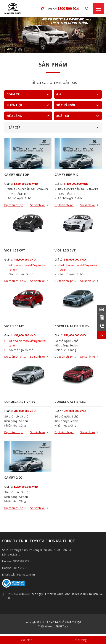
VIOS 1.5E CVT (15, 250)
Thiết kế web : (46, 626)
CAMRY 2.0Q (13, 477)
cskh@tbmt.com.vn (23, 574)
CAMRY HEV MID (67, 175)
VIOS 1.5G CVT (65, 250)
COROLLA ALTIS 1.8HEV (72, 326)
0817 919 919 (21, 568)
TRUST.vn (62, 626)
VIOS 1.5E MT (14, 326)
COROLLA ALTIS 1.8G (70, 402)
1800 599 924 (21, 561)
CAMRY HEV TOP (17, 175)
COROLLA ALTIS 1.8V (20, 402)
